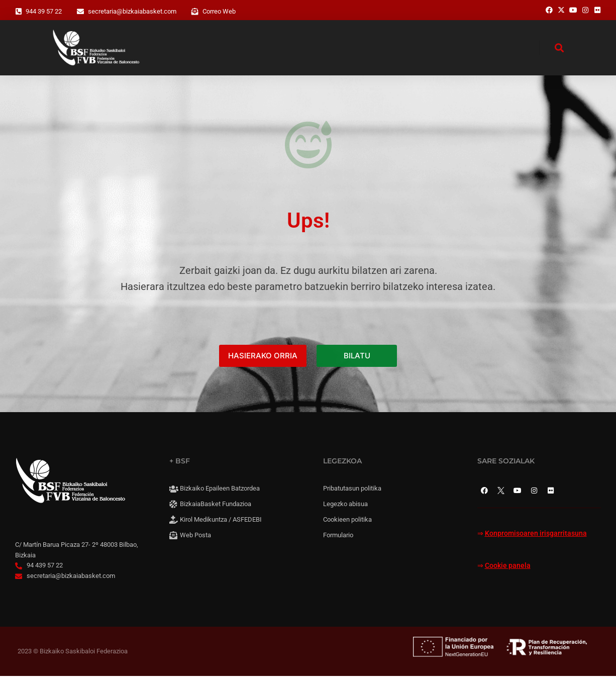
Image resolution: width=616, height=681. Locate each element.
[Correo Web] (195, 12)
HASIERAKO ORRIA (263, 361)
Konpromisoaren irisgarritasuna (536, 539)
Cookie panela (508, 571)
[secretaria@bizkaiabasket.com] (80, 12)
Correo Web (219, 11)
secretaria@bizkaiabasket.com (132, 11)
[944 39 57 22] (19, 12)
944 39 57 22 (44, 11)
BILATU (357, 361)
